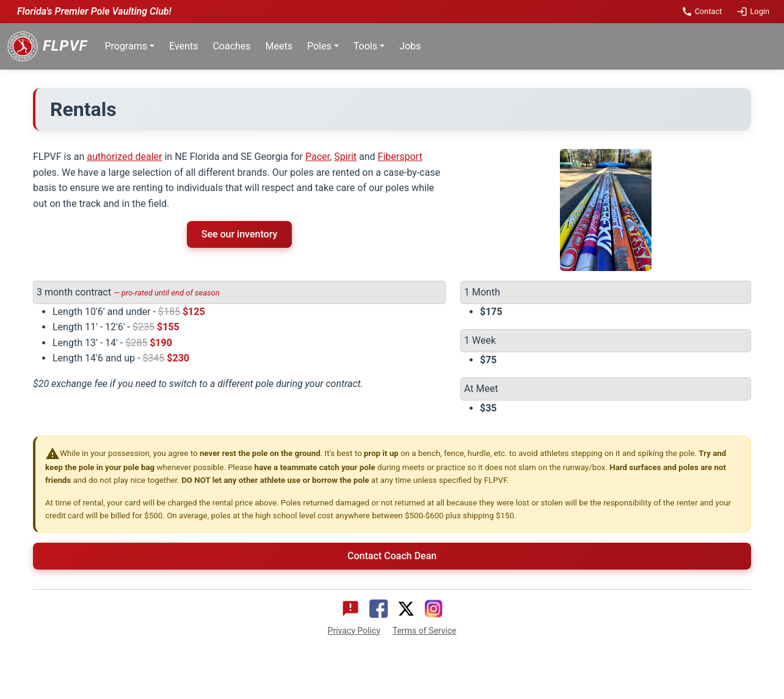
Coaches (231, 46)
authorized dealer (124, 157)
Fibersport (400, 157)
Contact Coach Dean (392, 556)
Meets (279, 46)
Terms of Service (425, 631)
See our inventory (240, 234)
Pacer (318, 157)
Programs (126, 46)
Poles (319, 46)
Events (183, 46)
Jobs (410, 46)
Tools (365, 46)
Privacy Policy (354, 631)
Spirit (345, 157)
